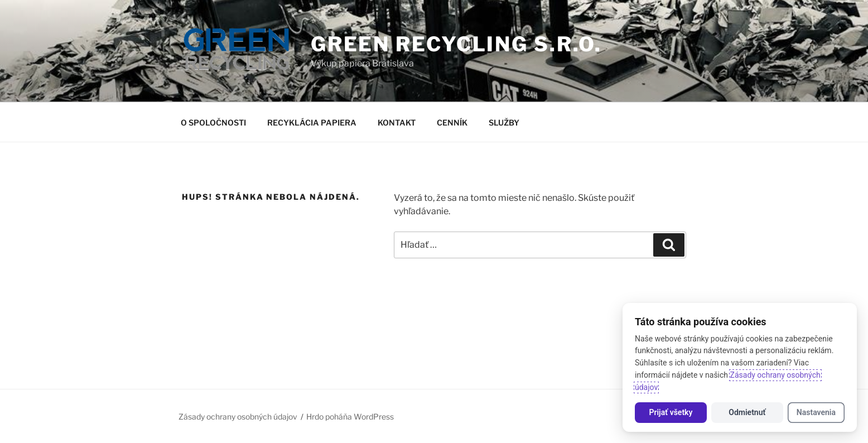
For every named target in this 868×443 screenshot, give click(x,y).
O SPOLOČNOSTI (213, 122)
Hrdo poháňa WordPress (350, 416)
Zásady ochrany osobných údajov (238, 416)
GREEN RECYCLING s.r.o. (456, 44)
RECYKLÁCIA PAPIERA (312, 122)
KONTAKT (397, 122)
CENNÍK (452, 122)
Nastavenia (816, 412)
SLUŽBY (504, 122)
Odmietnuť (747, 412)
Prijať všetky (671, 412)
